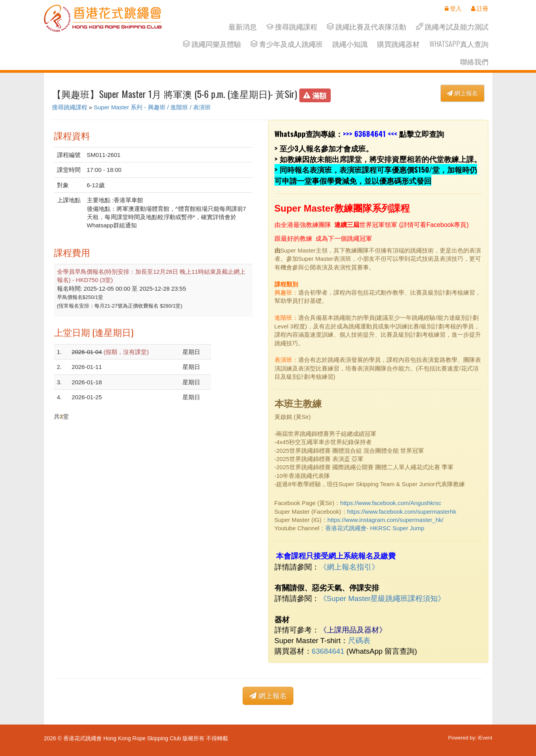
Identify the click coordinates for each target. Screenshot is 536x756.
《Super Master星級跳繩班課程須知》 (382, 598)
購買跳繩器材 (398, 44)
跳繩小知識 (350, 44)
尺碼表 (359, 641)
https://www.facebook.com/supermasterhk (402, 512)
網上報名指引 (349, 567)
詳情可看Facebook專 (431, 225)
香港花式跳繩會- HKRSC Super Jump (375, 528)
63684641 (370, 134)
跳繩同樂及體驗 (212, 44)
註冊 (480, 8)
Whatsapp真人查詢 (459, 44)
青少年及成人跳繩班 (287, 44)
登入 (453, 8)
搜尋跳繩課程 (292, 27)
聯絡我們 (474, 62)
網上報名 (462, 93)
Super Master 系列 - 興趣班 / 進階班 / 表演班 (152, 107)
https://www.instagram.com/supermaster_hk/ (386, 520)
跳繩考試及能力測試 (452, 27)
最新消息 (243, 27)
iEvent (485, 738)
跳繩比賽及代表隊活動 (367, 27)
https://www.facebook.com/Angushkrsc (391, 503)
